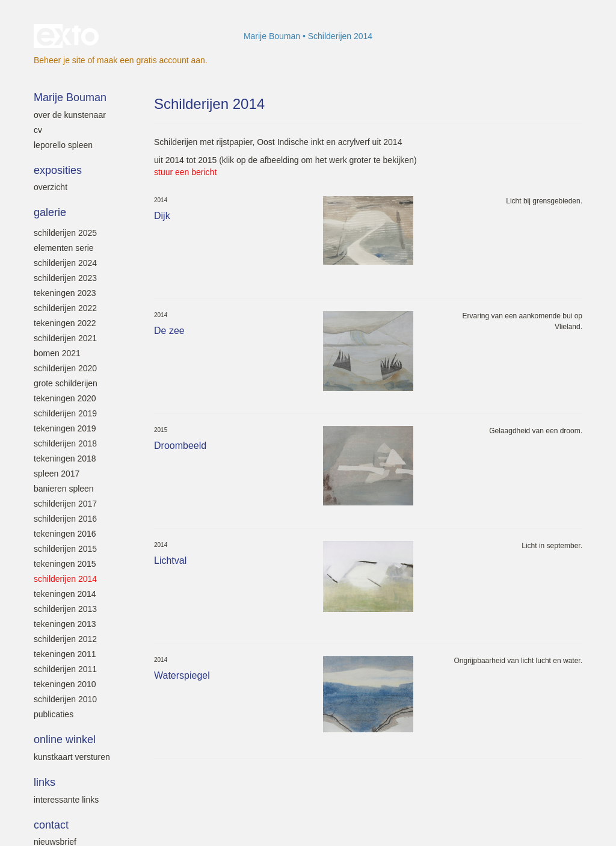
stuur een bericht (185, 172)
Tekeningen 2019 (65, 428)
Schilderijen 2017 (65, 504)
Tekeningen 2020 (65, 398)
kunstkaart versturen (72, 757)
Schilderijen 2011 (65, 669)
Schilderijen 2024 (65, 263)
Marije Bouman (272, 36)
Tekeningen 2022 (65, 323)
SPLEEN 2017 (57, 474)
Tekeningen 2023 (65, 293)
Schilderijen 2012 (65, 639)
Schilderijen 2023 (65, 278)
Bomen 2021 (57, 353)
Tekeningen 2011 (65, 654)
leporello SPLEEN (63, 145)
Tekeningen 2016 (65, 534)
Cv (38, 130)
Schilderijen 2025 (65, 233)
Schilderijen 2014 (65, 579)
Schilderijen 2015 (65, 549)
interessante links (66, 800)
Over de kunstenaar (70, 115)
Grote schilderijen (66, 383)
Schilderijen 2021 (65, 338)
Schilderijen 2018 (65, 443)
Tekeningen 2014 (65, 594)
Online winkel (65, 739)
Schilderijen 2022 (65, 308)
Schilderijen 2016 (65, 519)
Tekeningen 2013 (65, 624)
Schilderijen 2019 (65, 413)
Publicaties (54, 714)
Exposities (58, 170)
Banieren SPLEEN (64, 489)
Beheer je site (60, 60)
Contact (51, 825)
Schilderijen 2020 (65, 368)
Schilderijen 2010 (65, 699)
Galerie (50, 212)
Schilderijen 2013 (65, 609)
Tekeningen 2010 (65, 684)
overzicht (51, 187)
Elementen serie (64, 248)
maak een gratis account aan (151, 60)
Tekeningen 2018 (65, 459)
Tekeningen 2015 (65, 564)
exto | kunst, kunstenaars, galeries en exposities (68, 36)
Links (45, 782)
